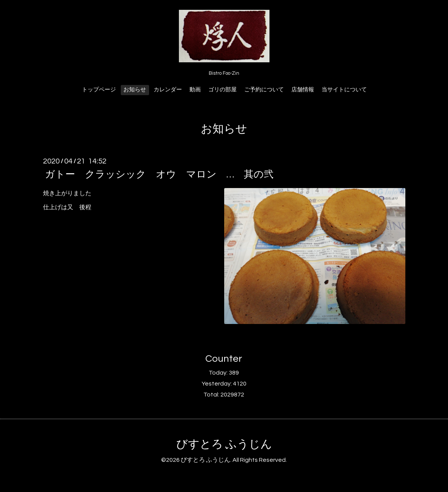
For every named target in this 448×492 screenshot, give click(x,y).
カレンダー (168, 90)
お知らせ (135, 90)
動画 (195, 90)
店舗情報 (303, 90)
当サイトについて (344, 90)
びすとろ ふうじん (224, 444)
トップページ (99, 90)
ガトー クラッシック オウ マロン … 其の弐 (159, 174)
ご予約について (264, 90)
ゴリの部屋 (222, 90)
